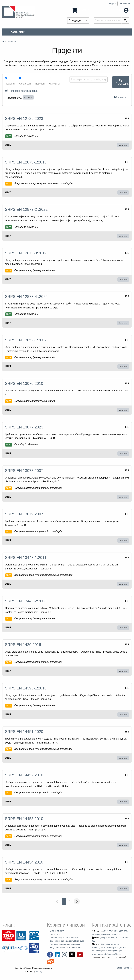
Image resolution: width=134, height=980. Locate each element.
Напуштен (55, 81)
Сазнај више (123, 145)
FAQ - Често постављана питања (66, 947)
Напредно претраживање (21, 91)
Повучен (40, 81)
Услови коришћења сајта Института (67, 941)
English (112, 4)
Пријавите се (126, 968)
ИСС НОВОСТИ (58, 931)
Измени (120, 97)
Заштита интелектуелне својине (65, 944)
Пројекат (10, 81)
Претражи (122, 82)
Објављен (25, 81)
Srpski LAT (125, 4)
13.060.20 (28, 97)
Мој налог (120, 10)
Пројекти (11, 41)
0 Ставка (80, 10)
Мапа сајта (55, 934)
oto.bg (39, 971)
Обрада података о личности (64, 938)
